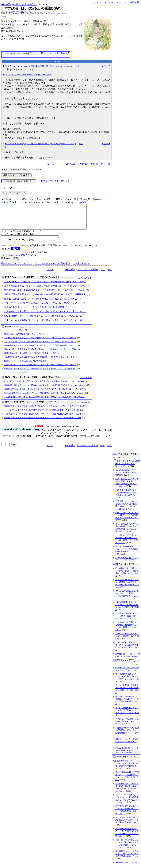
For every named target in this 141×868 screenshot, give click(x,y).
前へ (126, 2)
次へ (119, 2)
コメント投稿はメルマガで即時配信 (52, 268)
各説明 (83, 202)
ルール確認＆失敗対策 (26, 260)
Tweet (4, 16)
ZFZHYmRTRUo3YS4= (62, 66)
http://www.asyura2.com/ (58, 431)
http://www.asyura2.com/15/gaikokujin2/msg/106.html (16, 11)
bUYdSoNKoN (56, 144)
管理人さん (18, 66)
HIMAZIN (16, 144)
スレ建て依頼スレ (82, 268)
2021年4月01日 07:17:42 (42, 66)
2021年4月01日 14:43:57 (38, 144)
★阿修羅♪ (6, 4)
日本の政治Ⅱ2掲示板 (88, 164)
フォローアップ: (9, 188)
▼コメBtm (109, 2)
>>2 (4, 147)
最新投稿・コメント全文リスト (17, 268)
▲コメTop (97, 2)
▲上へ (50, 164)
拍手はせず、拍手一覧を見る (55, 53)
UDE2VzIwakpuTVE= (68, 144)
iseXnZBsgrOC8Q (62, 14)
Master (53, 14)
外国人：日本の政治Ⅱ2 (25, 4)
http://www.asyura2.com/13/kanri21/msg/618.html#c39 (27, 75)
